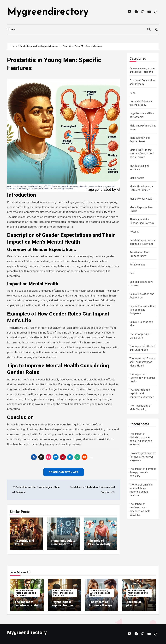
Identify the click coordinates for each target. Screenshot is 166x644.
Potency (134, 232)
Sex (132, 273)
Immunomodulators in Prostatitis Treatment (63, 544)
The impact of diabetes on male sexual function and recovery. (26, 607)
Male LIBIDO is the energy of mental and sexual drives (142, 154)
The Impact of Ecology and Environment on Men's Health (143, 362)
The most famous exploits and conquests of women (142, 394)
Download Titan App (64, 472)
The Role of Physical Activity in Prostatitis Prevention (99, 546)
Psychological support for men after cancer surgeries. (143, 457)
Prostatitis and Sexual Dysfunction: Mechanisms (24, 546)
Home (11, 29)
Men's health (137, 178)
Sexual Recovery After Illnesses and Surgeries (142, 310)
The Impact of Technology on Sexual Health (142, 378)
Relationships (138, 265)
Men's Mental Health (141, 199)
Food (133, 93)
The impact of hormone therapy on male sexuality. (143, 472)
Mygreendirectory (48, 12)
